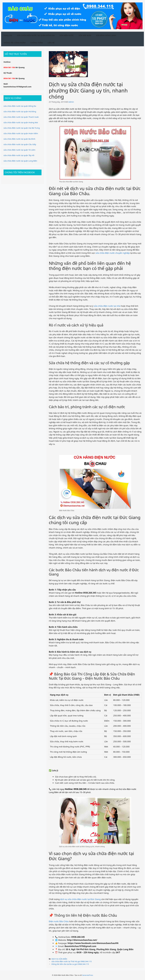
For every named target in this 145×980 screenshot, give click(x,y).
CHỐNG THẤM (37, 43)
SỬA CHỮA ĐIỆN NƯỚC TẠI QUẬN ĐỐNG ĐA (36, 35)
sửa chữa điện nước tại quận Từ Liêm (19, 150)
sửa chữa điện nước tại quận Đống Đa (20, 106)
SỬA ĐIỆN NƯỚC (67, 35)
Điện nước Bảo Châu (59, 921)
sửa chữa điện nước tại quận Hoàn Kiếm (21, 133)
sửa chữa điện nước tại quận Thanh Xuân (21, 117)
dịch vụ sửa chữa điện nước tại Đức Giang (80, 899)
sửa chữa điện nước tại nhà (107, 306)
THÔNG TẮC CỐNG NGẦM (15, 43)
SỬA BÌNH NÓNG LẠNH (106, 35)
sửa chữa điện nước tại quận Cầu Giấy (20, 144)
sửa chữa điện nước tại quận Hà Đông (20, 111)
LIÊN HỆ (51, 43)
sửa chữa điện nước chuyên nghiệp (113, 253)
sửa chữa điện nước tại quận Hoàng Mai (21, 122)
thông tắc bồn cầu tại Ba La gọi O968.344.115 (70, 964)
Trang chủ (8, 35)
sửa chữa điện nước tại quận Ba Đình (19, 139)
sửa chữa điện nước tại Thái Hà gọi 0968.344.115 (72, 961)
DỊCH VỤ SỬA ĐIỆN (59, 959)
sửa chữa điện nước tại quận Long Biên (20, 161)
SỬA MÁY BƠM (85, 35)
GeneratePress (88, 975)
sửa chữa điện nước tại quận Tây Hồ (19, 155)
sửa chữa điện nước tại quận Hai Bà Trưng (22, 128)
